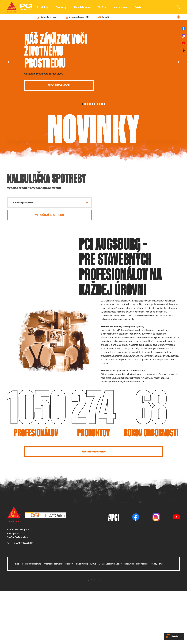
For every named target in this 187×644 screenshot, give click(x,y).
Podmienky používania (32, 616)
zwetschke (99, 633)
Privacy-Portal (157, 616)
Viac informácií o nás (93, 504)
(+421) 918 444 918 (24, 596)
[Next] (175, 62)
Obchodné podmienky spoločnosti (59, 616)
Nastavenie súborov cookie (136, 616)
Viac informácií (59, 85)
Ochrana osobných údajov (110, 616)
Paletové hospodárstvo (86, 616)
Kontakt (172, 636)
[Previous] (12, 62)
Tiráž (17, 616)
